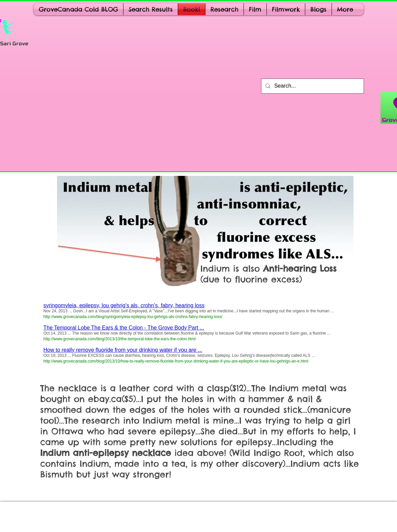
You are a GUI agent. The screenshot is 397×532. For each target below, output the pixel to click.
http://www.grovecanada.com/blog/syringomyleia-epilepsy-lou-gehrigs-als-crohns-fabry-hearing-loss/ (133, 317)
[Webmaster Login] (53, 516)
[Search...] (312, 86)
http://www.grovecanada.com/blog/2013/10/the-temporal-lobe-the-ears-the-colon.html (120, 339)
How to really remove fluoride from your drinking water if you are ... (123, 350)
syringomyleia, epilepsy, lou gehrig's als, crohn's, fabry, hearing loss (124, 305)
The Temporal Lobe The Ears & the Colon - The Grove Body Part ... (124, 328)
